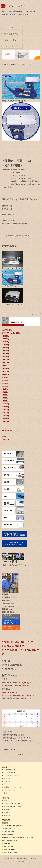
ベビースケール (10, 790)
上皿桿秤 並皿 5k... (9, 750)
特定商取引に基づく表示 (13, 807)
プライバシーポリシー (12, 804)
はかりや (6, 843)
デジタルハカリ (10, 772)
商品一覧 (7, 815)
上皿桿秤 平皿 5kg (10, 286)
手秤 (6, 784)
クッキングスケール (11, 775)
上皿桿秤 (12, 64)
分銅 (6, 793)
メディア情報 (11, 562)
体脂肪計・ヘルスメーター (13, 787)
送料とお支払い (10, 801)
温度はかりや (7, 846)
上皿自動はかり (10, 769)
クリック (19, 741)
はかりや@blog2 (9, 849)
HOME (4, 64)
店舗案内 (7, 812)
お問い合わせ (9, 809)
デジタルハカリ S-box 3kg (12, 268)
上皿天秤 (7, 781)
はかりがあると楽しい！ (11, 852)
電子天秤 (7, 778)
